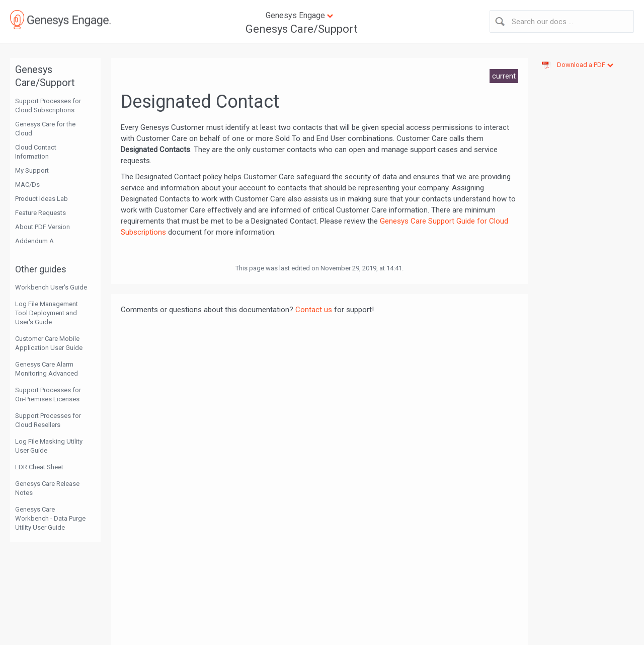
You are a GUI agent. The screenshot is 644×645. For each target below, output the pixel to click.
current (504, 76)
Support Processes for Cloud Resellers (48, 420)
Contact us (314, 310)
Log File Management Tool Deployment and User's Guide (47, 313)
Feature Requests (41, 213)
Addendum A (34, 241)
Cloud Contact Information (36, 152)
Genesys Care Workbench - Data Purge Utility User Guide (50, 518)
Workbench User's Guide (51, 287)
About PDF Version (43, 227)
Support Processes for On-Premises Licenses (48, 395)
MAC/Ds (27, 185)
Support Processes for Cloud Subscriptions (48, 105)
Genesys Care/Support (302, 29)
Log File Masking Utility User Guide (49, 446)
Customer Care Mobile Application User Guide (49, 343)
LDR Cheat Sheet (39, 467)
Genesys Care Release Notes (47, 488)
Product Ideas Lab (42, 199)
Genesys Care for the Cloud (45, 129)
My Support (32, 170)
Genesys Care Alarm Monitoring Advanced (47, 369)
